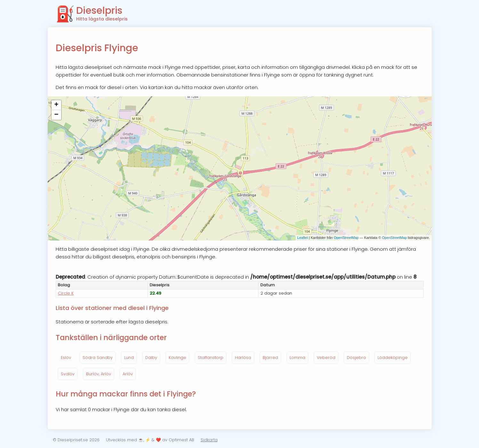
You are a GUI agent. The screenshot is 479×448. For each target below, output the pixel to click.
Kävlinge (177, 358)
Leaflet (303, 238)
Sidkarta (209, 440)
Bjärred (270, 358)
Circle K (66, 293)
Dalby (151, 358)
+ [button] (56, 105)
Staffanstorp (211, 358)
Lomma (297, 358)
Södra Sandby (98, 358)
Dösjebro (356, 358)
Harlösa (243, 358)
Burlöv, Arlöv (99, 374)
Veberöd (326, 358)
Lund (129, 358)
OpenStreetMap (346, 238)
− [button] (56, 115)
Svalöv (68, 374)
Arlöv (128, 374)
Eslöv (66, 358)
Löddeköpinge (393, 358)
